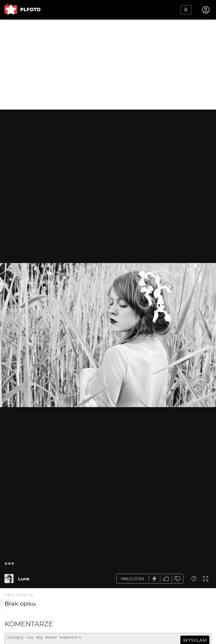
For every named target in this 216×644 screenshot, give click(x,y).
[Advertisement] (108, 65)
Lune (24, 579)
